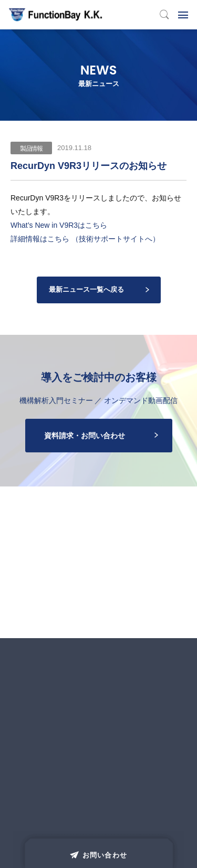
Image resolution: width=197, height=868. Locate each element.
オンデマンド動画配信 (141, 400)
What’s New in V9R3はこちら (59, 225)
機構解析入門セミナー (56, 400)
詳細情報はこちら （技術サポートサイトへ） (85, 239)
